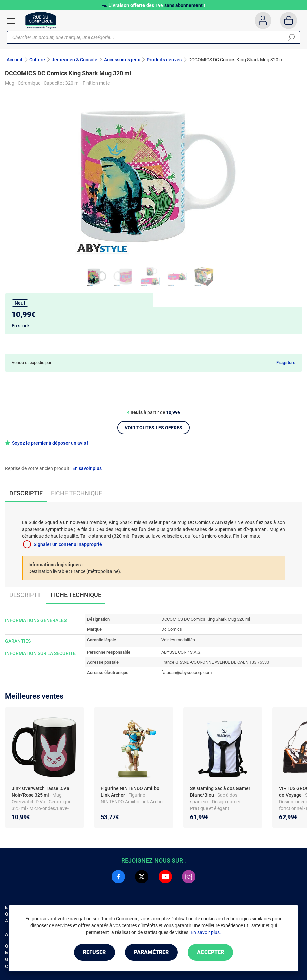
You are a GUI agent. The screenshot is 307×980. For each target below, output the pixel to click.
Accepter (210, 952)
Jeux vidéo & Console (75, 60)
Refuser (94, 952)
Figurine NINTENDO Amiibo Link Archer (130, 792)
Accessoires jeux (122, 60)
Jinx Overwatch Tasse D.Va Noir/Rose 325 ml (40, 792)
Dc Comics (172, 629)
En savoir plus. (206, 932)
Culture (37, 60)
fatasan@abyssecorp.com (186, 672)
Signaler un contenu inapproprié (68, 544)
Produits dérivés (164, 60)
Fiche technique (77, 493)
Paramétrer (151, 952)
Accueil (15, 60)
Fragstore (286, 362)
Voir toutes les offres (153, 428)
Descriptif (26, 595)
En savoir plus (87, 468)
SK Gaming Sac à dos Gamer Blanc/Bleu (220, 792)
